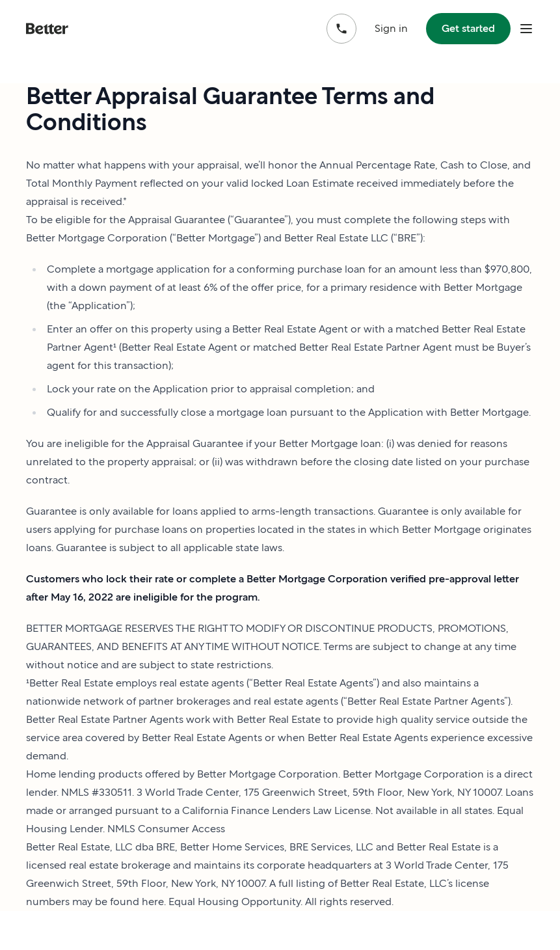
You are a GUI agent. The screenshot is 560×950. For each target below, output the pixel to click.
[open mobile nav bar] (526, 29)
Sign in (391, 28)
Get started (468, 28)
